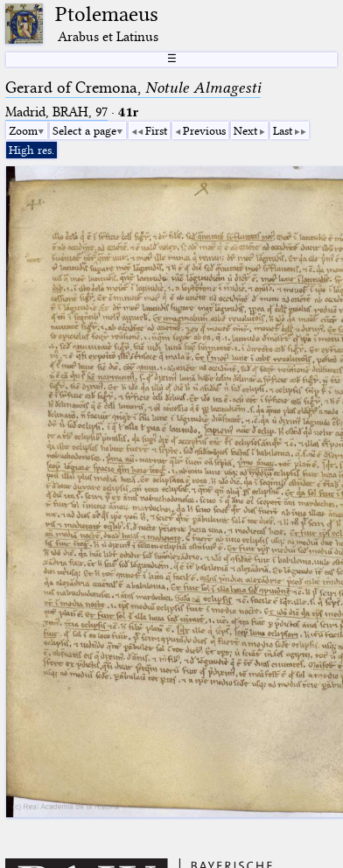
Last (283, 130)
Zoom (23, 130)
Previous (204, 130)
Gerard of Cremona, (133, 87)
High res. (31, 150)
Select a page (84, 130)
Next (245, 130)
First (156, 130)
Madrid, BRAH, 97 (56, 112)
